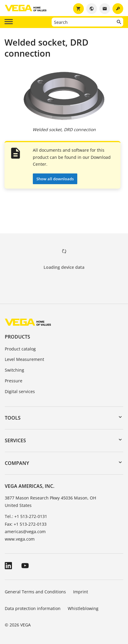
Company (17, 463)
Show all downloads (55, 179)
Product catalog (20, 349)
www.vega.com (20, 539)
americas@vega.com (25, 532)
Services (15, 440)
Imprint (81, 592)
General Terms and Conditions (35, 592)
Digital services (20, 391)
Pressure (14, 381)
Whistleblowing (83, 608)
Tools (13, 418)
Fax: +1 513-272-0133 (26, 524)
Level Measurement (24, 359)
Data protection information (33, 608)
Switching (14, 370)
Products (17, 337)
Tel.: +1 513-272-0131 (26, 516)
